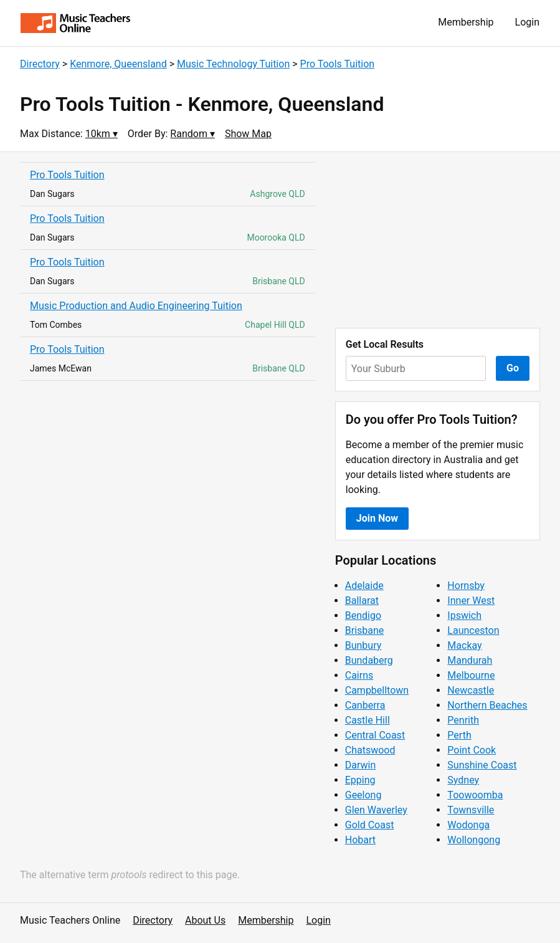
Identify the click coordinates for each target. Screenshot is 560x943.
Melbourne (471, 675)
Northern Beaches (487, 705)
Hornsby (466, 586)
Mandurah (470, 660)
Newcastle (471, 690)
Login (527, 22)
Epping (360, 780)
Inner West (471, 601)
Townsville (471, 810)
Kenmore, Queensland (118, 64)
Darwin (361, 765)
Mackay (464, 645)
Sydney (463, 780)
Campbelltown (377, 690)
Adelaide (364, 586)
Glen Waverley (376, 810)
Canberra (365, 705)
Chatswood (370, 750)
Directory (40, 64)
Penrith (463, 720)
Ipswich (464, 615)
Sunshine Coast (482, 765)
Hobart (360, 840)
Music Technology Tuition (233, 64)
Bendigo (363, 615)
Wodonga (468, 825)
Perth (459, 735)
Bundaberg (369, 660)
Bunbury (363, 645)
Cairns (359, 675)
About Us (205, 920)
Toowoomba (475, 795)
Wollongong (474, 840)
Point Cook (472, 750)
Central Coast (375, 735)
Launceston (473, 630)
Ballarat (362, 601)
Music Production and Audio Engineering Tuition (136, 306)
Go (513, 368)
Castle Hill (368, 720)
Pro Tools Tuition (338, 64)
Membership (466, 22)
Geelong (363, 795)
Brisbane (365, 630)
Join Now (377, 518)
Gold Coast (370, 825)
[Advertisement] (438, 240)
